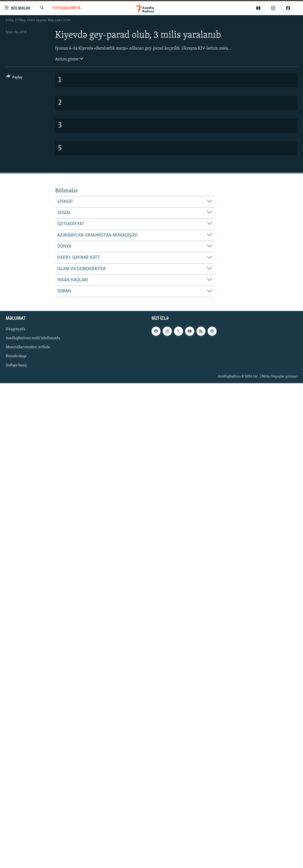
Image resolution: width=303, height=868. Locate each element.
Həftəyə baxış (16, 365)
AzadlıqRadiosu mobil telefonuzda (33, 338)
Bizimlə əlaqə (16, 356)
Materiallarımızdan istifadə (28, 347)
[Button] (14, 78)
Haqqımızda (16, 329)
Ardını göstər (69, 59)
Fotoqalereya (66, 8)
